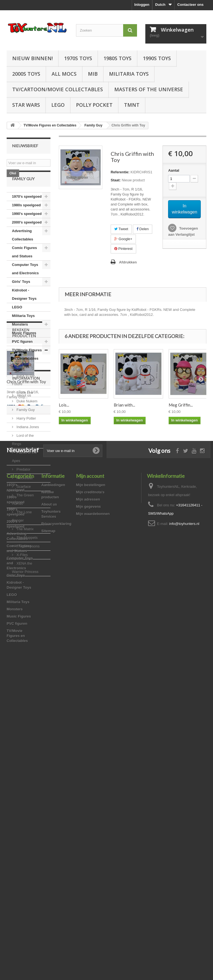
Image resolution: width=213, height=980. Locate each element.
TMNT (132, 105)
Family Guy (25, 424)
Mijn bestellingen (91, 789)
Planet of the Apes (24, 471)
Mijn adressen (88, 803)
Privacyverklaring (56, 828)
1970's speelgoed (27, 211)
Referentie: (120, 172)
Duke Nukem (26, 416)
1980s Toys (117, 58)
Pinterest (123, 249)
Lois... (64, 405)
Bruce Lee (24, 407)
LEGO (58, 105)
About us (23, 713)
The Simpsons (28, 561)
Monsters (20, 339)
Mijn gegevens (88, 811)
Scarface (23, 501)
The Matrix (25, 544)
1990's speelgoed (27, 228)
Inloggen (142, 5)
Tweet (121, 229)
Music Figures (24, 348)
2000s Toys (26, 74)
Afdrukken (128, 262)
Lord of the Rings (23, 454)
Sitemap (48, 835)
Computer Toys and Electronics (25, 284)
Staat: (116, 180)
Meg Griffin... (181, 405)
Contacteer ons (190, 5)
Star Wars (26, 105)
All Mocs (64, 74)
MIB (93, 74)
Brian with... (124, 405)
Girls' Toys (21, 296)
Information (26, 698)
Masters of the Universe (149, 89)
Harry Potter (26, 433)
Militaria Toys (129, 74)
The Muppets (27, 552)
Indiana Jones (27, 442)
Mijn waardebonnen (93, 818)
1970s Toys (78, 58)
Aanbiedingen (53, 789)
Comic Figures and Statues (24, 267)
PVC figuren (22, 356)
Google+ (123, 239)
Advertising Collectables (23, 250)
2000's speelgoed (27, 237)
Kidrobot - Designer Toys (24, 309)
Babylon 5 (24, 382)
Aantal (174, 170)
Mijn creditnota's (90, 796)
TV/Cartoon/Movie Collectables (58, 89)
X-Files (22, 569)
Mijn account (90, 780)
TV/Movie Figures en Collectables (27, 369)
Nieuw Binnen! (32, 58)
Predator (23, 484)
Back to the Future (23, 394)
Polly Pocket (94, 105)
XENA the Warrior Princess (25, 582)
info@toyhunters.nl (184, 828)
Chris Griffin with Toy (26, 659)
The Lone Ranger (22, 531)
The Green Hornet (23, 514)
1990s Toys (157, 58)
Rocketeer (24, 493)
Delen (143, 229)
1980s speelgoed (26, 220)
